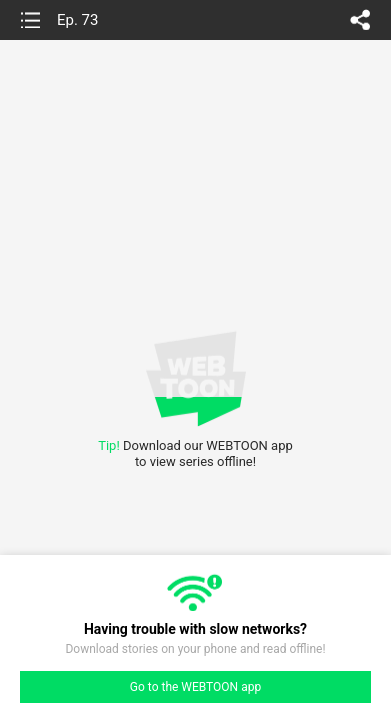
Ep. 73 (77, 20)
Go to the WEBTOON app (195, 687)
